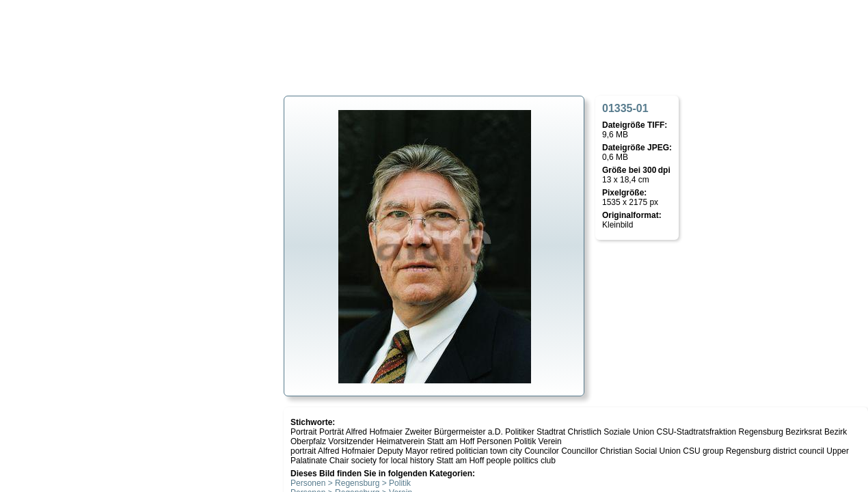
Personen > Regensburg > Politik (351, 483)
